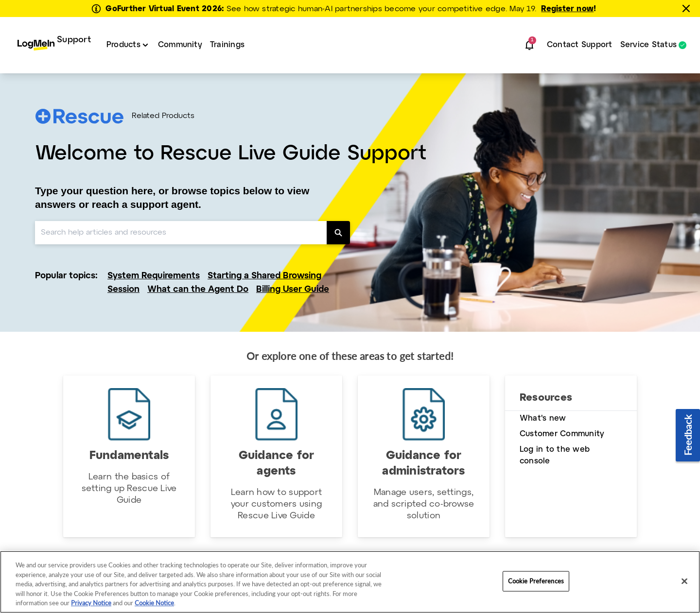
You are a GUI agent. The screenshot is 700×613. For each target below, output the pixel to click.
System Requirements (154, 276)
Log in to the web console (555, 455)
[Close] (684, 581)
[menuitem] (54, 45)
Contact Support (580, 45)
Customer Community (562, 434)
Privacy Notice (91, 603)
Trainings (227, 45)
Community (180, 45)
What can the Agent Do (198, 290)
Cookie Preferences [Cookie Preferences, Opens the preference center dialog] (536, 581)
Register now (567, 9)
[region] (350, 582)
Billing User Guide (293, 290)
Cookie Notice (154, 603)
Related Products (163, 116)
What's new (543, 418)
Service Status (648, 45)
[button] (529, 45)
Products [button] (123, 45)
